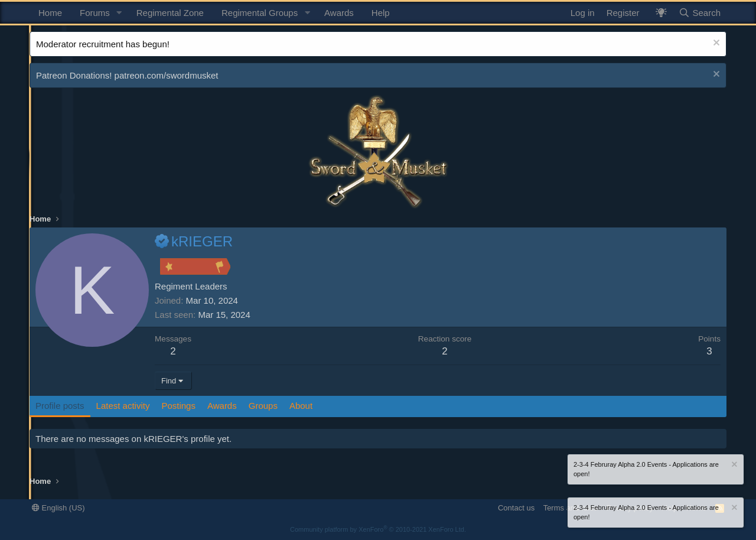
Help (381, 13)
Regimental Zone (170, 13)
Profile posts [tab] (60, 406)
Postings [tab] (178, 406)
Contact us (516, 508)
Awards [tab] (222, 406)
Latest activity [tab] (123, 406)
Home (50, 13)
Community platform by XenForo (378, 529)
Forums (95, 13)
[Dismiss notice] (715, 44)
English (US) (58, 508)
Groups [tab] (263, 406)
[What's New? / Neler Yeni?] (661, 13)
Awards (339, 13)
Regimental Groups (260, 13)
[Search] (700, 13)
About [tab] (301, 406)
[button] (119, 13)
